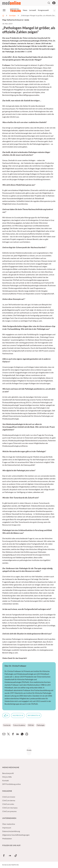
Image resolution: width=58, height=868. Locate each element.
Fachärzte (7, 725)
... (54, 10)
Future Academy (19, 725)
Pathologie (41, 725)
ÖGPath (31, 725)
